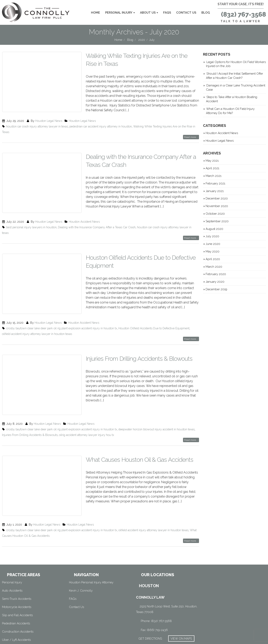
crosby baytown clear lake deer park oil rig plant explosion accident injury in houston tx (62, 315)
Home (95, 13)
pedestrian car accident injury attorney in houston (101, 125)
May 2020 (212, 251)
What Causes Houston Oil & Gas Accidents (139, 440)
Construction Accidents (18, 606)
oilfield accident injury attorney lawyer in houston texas (37, 320)
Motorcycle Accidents (17, 581)
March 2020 (214, 267)
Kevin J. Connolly (81, 565)
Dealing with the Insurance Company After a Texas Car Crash (97, 220)
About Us (148, 13)
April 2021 (212, 168)
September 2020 (217, 221)
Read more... (191, 136)
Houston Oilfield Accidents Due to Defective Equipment (154, 315)
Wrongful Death (13, 622)
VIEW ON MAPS (181, 613)
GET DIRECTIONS (150, 613)
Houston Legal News (49, 119)
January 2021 (215, 191)
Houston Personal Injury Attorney (91, 557)
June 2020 (213, 244)
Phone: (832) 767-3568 (156, 595)
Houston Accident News (84, 214)
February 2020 (216, 274)
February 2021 (215, 183)
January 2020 (215, 282)
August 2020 (214, 229)
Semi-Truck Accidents (17, 573)
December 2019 (216, 289)
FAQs (167, 13)
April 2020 (213, 259)
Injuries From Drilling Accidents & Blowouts (139, 345)
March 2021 (213, 176)
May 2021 (212, 161)
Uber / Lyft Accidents (16, 614)
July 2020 (212, 236)
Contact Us (186, 13)
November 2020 (217, 206)
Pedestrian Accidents (16, 598)
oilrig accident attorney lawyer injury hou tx (86, 415)
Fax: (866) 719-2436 (154, 604)
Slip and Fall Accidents (17, 589)
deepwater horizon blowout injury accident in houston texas (156, 409)
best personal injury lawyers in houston (31, 220)
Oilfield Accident (13, 630)
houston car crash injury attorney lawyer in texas (37, 125)
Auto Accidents (12, 565)
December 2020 (217, 198)
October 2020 (215, 214)
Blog (206, 13)
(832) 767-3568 (243, 14)
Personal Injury (119, 13)
